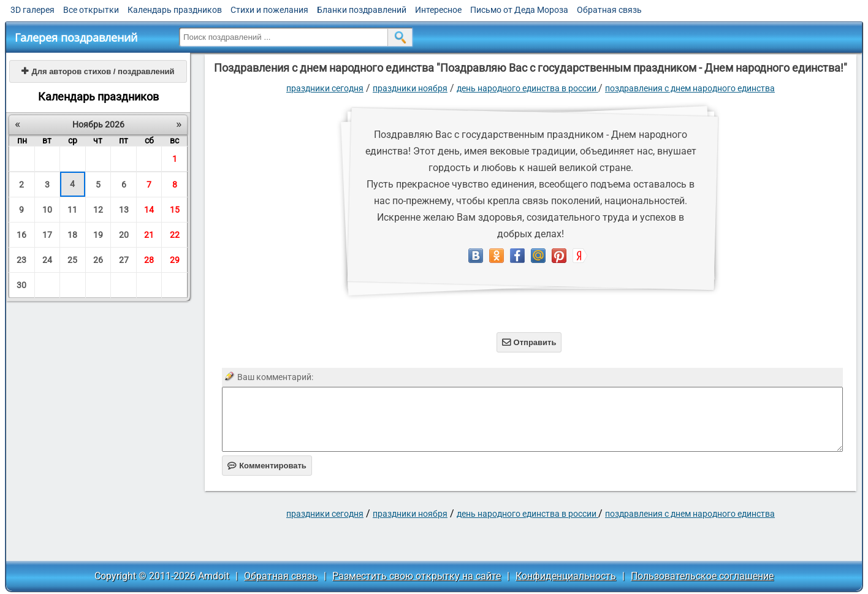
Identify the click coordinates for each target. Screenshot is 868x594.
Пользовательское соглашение (702, 576)
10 (47, 210)
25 (72, 260)
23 (21, 260)
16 (21, 235)
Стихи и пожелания (269, 10)
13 (124, 210)
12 (98, 210)
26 (98, 260)
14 (149, 210)
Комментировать (267, 466)
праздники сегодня (325, 88)
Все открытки (91, 10)
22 (175, 235)
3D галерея (32, 10)
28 (149, 260)
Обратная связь (609, 10)
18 (72, 235)
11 (72, 210)
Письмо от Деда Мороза (519, 10)
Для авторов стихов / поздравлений (98, 71)
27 (124, 260)
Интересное (438, 10)
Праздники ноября (410, 88)
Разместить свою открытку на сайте (417, 576)
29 (175, 260)
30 (21, 285)
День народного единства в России (527, 88)
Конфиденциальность (566, 576)
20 (124, 235)
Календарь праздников (175, 10)
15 (175, 210)
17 (47, 235)
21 (149, 235)
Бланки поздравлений (362, 10)
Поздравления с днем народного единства (690, 88)
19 (98, 235)
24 (47, 260)
